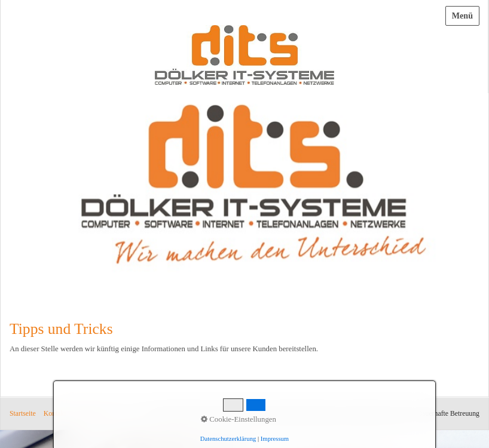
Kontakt (55, 414)
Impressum (90, 414)
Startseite (23, 414)
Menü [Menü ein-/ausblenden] (462, 16)
